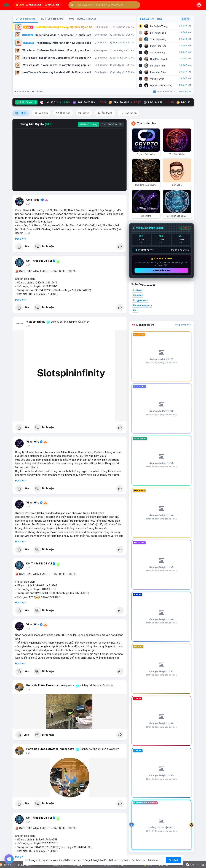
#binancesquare (142, 305)
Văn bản (41, 113)
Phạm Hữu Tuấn (158, 46)
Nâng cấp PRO (161, 270)
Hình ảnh (63, 113)
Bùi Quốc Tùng (158, 66)
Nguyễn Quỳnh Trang (161, 85)
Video (84, 113)
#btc (135, 310)
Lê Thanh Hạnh (158, 33)
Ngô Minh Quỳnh (159, 59)
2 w (28, 204)
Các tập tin (129, 113)
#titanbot (138, 295)
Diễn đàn (38, 92)
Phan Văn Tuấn (158, 72)
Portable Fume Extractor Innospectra (50, 685)
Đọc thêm (21, 239)
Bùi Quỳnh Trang (159, 26)
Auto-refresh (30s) (164, 92)
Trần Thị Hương (158, 39)
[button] (104, 5)
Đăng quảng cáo (183, 325)
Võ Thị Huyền (157, 79)
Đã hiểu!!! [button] (173, 860)
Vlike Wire (33, 442)
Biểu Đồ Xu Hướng (88, 124)
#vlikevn (137, 290)
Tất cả (21, 113)
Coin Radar (34, 200)
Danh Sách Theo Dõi (112, 124)
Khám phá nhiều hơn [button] (146, 860)
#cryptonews (140, 300)
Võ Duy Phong (158, 53)
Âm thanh (105, 113)
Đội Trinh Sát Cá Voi (39, 261)
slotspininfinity (36, 322)
